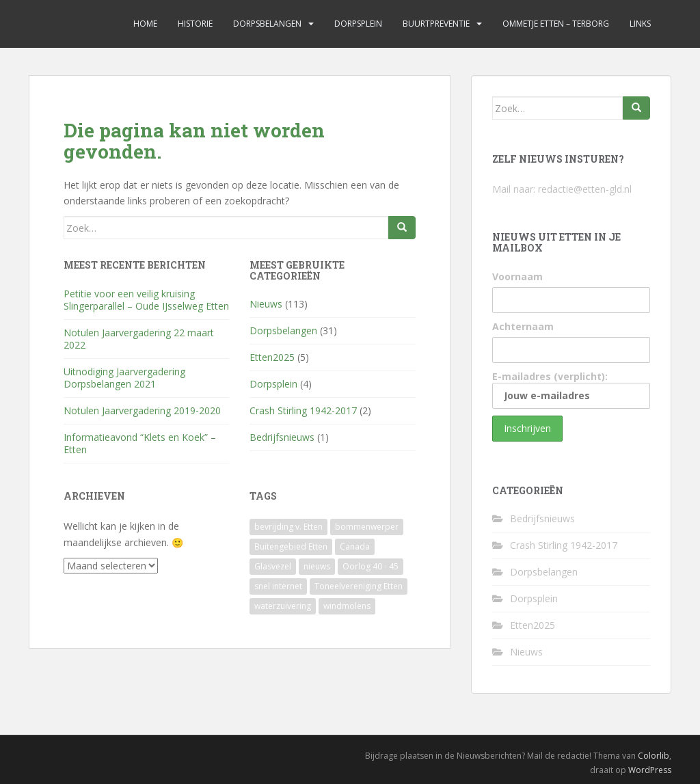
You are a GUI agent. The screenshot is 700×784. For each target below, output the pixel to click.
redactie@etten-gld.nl (585, 189)
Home (145, 24)
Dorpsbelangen (267, 24)
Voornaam (517, 276)
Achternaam (523, 326)
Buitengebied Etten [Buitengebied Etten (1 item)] (291, 546)
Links (640, 24)
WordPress (650, 770)
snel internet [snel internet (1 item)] (278, 586)
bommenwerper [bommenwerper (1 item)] (367, 527)
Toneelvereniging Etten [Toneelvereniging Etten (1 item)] (359, 586)
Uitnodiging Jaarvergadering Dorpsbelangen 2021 (124, 378)
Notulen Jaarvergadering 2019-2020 (142, 410)
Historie (195, 24)
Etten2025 (272, 357)
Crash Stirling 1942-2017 (303, 410)
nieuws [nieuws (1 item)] (317, 566)
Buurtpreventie (436, 24)
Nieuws (266, 304)
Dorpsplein (358, 24)
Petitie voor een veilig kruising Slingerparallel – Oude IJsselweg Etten (146, 300)
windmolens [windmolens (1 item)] (347, 606)
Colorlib (654, 756)
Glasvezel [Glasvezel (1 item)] (273, 566)
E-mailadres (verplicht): (571, 389)
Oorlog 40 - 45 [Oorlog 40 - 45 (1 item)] (371, 566)
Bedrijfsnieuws (282, 437)
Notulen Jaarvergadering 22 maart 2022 (139, 339)
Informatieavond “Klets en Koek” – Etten (140, 443)
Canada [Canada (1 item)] (355, 546)
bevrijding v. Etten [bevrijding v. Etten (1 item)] (288, 527)
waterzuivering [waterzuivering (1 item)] (283, 606)
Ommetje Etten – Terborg (556, 24)
